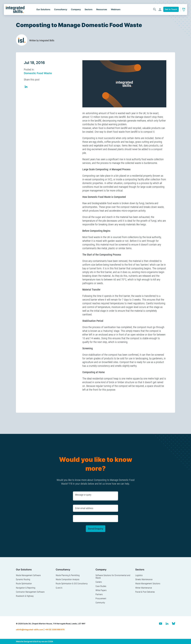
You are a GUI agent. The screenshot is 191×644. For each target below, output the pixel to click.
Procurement (101, 599)
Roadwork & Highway (25, 596)
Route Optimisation (24, 584)
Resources (102, 9)
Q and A (59, 588)
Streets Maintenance (144, 579)
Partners (99, 594)
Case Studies (101, 586)
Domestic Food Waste (38, 73)
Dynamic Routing (23, 579)
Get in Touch (171, 9)
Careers (99, 582)
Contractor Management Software (30, 592)
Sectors (89, 9)
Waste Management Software (28, 575)
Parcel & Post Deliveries (145, 592)
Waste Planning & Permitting (68, 575)
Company (76, 9)
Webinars (116, 9)
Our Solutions (43, 9)
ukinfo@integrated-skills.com (30, 630)
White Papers (101, 590)
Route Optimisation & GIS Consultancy (72, 584)
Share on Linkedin (26, 87)
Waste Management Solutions (148, 584)
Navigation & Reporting (26, 588)
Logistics (139, 575)
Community (100, 603)
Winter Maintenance (144, 588)
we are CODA (47, 641)
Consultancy (61, 9)
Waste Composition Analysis (68, 579)
